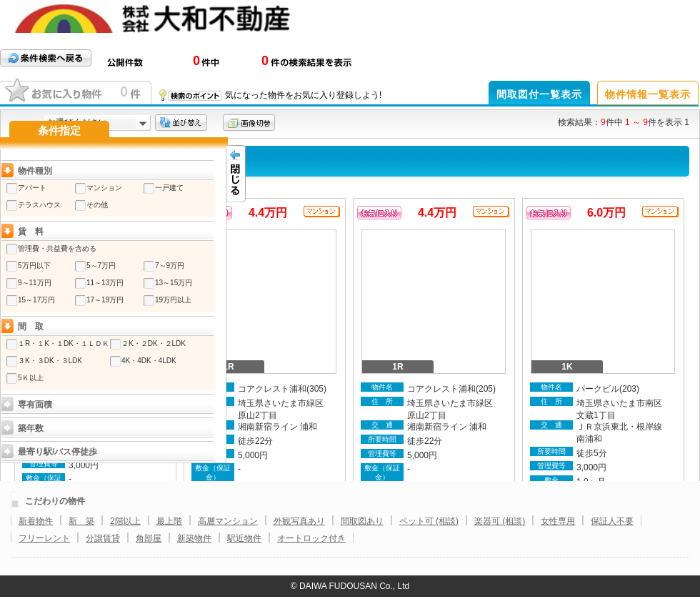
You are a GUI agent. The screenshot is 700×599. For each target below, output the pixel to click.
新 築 (81, 521)
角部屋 (149, 538)
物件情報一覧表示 (648, 94)
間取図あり (362, 521)
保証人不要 (612, 521)
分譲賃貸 (103, 538)
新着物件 (36, 521)
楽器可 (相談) (500, 521)
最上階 (169, 521)
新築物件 (194, 538)
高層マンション (228, 521)
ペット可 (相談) (429, 521)
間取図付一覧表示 (539, 94)
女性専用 (558, 521)
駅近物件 (244, 538)
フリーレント (44, 538)
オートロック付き (311, 538)
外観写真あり (299, 521)
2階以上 (125, 521)
